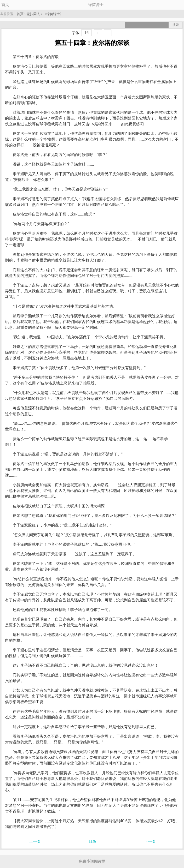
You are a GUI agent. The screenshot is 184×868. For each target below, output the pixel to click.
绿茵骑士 (53, 14)
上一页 (35, 841)
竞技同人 (33, 14)
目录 (92, 841)
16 (86, 33)
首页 (5, 5)
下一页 (150, 841)
